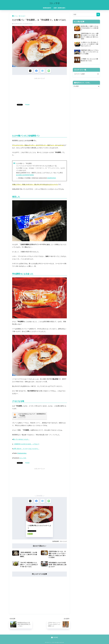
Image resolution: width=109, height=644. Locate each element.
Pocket (27, 105)
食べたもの (64, 541)
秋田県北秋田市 (47, 8)
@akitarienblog (22, 453)
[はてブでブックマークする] (43, 71)
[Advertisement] (40, 91)
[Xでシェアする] (30, 71)
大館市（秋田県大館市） (60, 8)
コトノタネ (23, 458)
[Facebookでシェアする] (36, 71)
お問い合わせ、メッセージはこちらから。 (26, 449)
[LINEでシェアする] (49, 71)
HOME (54, 637)
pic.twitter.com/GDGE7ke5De (25, 175)
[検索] (98, 15)
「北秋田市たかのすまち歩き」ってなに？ (26, 444)
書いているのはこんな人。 (21, 439)
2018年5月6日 (52, 178)
